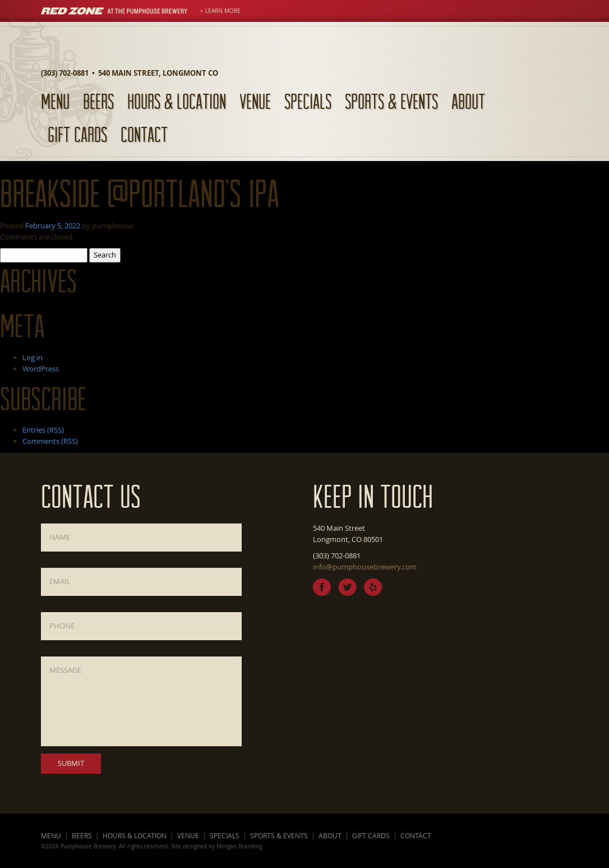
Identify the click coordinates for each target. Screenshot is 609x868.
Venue (255, 101)
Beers (98, 101)
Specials (308, 101)
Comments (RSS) (50, 441)
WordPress (41, 369)
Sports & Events (391, 101)
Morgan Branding (239, 846)
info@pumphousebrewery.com (365, 567)
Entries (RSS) (43, 430)
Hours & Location (177, 101)
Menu (55, 101)
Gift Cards (77, 134)
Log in (33, 357)
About (468, 101)
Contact (144, 134)
